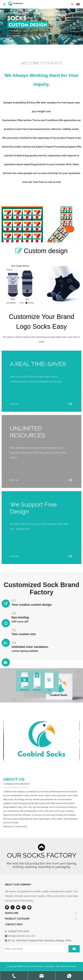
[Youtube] (18, 907)
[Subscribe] (74, 949)
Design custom (38, 197)
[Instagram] (24, 907)
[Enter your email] (35, 949)
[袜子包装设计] (41, 685)
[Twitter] (13, 907)
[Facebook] (7, 907)
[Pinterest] (29, 907)
